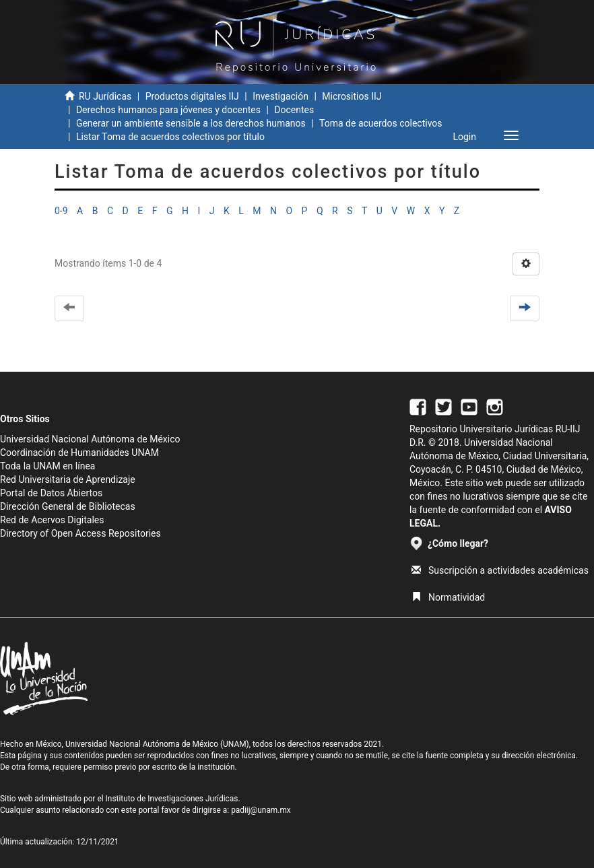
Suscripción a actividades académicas (500, 570)
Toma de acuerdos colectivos (381, 123)
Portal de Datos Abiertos (51, 493)
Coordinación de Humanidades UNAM (79, 453)
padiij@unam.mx (261, 810)
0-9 (61, 211)
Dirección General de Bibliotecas (68, 506)
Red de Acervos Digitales (52, 520)
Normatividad (448, 597)
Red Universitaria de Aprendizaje (68, 479)
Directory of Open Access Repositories (80, 533)
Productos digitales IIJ (192, 96)
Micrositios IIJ (352, 96)
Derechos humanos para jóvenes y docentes (168, 110)
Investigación (280, 96)
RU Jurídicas (105, 96)
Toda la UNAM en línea (47, 466)
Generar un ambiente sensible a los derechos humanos (191, 123)
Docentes (294, 110)
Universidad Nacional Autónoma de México (90, 439)
